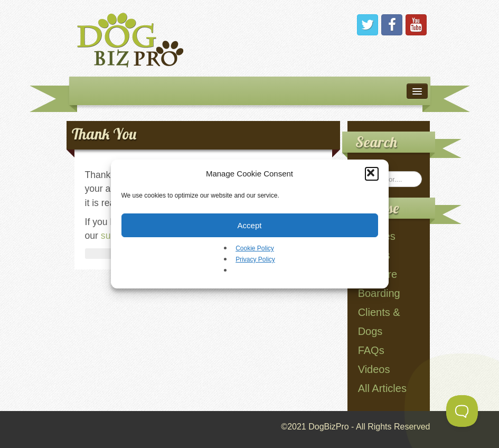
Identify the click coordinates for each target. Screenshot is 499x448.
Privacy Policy (255, 259)
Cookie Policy (255, 248)
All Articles (382, 388)
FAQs (371, 350)
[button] (372, 174)
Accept (250, 225)
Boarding (379, 293)
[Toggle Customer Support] (462, 411)
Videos (374, 369)
